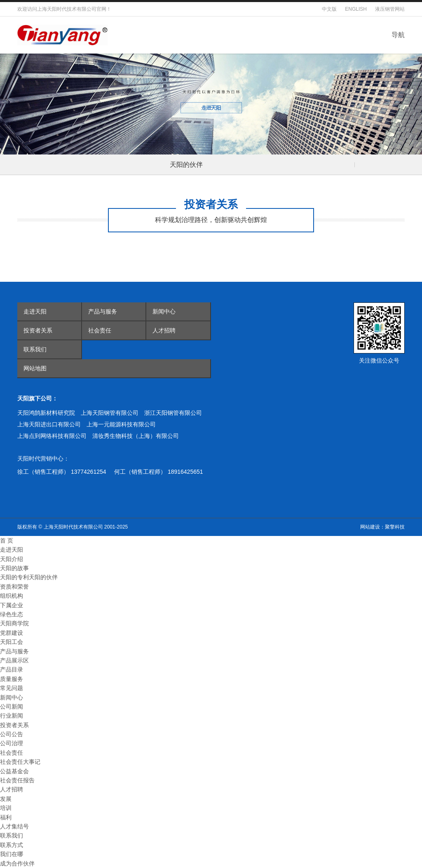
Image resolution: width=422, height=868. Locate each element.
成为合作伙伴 (17, 863)
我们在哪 (12, 854)
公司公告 (12, 734)
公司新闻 (12, 707)
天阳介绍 (12, 559)
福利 (6, 817)
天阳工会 (12, 642)
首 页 (7, 540)
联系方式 (12, 845)
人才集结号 (14, 826)
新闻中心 (164, 311)
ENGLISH (356, 9)
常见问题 (12, 688)
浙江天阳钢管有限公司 (173, 413)
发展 (6, 799)
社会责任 (100, 330)
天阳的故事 (14, 568)
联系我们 (35, 349)
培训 (6, 808)
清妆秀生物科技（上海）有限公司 (136, 436)
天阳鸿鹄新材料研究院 (46, 413)
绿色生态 (12, 614)
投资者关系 (38, 330)
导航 (398, 35)
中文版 (329, 9)
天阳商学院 (14, 623)
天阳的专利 (14, 577)
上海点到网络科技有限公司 (52, 436)
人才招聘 (164, 330)
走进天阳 (35, 311)
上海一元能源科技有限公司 (121, 424)
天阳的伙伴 (186, 165)
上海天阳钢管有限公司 (110, 413)
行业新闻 (12, 716)
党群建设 (12, 633)
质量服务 (12, 679)
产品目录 (12, 669)
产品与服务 (103, 311)
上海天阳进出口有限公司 (49, 424)
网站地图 (35, 368)
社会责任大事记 (20, 762)
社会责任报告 (17, 780)
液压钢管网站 (390, 9)
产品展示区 (14, 660)
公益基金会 (14, 771)
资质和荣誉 (14, 587)
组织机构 (12, 596)
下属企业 (12, 605)
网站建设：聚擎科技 (382, 527)
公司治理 (12, 743)
